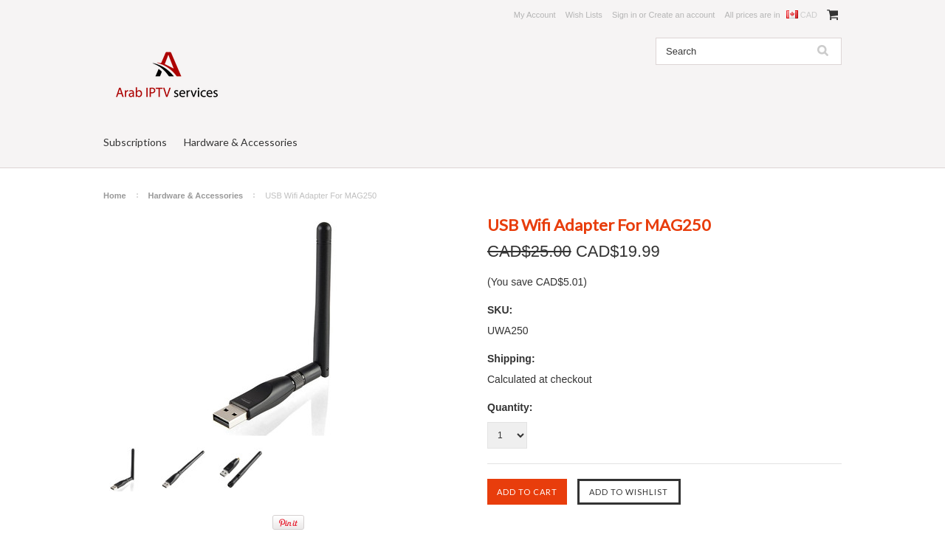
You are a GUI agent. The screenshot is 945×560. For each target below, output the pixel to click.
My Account (535, 15)
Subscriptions (135, 142)
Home (115, 196)
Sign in (625, 15)
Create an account (681, 15)
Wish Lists (584, 15)
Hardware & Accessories (241, 142)
